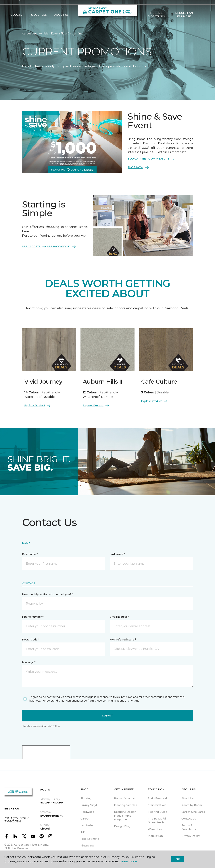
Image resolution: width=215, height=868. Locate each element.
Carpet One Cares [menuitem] (193, 812)
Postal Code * (31, 640)
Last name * (117, 554)
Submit (107, 716)
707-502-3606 (67, 7)
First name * (30, 554)
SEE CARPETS (34, 247)
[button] (201, 22)
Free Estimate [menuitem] (90, 839)
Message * (29, 662)
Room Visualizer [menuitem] (125, 798)
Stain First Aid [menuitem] (157, 805)
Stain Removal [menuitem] (157, 798)
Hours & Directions (156, 22)
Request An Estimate (184, 22)
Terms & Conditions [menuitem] (189, 827)
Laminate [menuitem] (87, 825)
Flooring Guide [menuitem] (158, 812)
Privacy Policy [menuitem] (191, 836)
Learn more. (128, 861)
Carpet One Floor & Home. (32, 845)
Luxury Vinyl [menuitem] (89, 805)
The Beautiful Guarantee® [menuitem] (157, 821)
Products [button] (14, 22)
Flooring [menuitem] (86, 798)
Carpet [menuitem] (85, 819)
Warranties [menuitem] (155, 829)
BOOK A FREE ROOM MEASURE (151, 159)
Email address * (119, 617)
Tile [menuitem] (83, 832)
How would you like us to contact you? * (47, 594)
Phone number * (33, 617)
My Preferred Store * (123, 640)
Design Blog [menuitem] (122, 826)
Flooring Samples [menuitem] (126, 805)
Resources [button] (38, 22)
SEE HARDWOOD (62, 247)
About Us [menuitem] (188, 798)
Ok (178, 859)
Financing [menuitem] (87, 846)
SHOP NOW (138, 168)
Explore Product (38, 406)
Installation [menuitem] (155, 836)
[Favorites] (205, 22)
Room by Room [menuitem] (192, 805)
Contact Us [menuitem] (189, 819)
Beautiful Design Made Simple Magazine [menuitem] (125, 816)
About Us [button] (62, 22)
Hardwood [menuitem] (87, 812)
